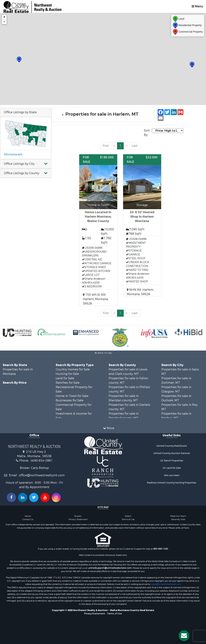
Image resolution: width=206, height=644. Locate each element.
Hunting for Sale (67, 374)
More (109, 428)
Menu (197, 6)
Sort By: (147, 133)
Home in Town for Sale (72, 396)
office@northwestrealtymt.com (42, 475)
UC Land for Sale (172, 468)
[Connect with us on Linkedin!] (23, 497)
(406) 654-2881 (42, 461)
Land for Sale (65, 378)
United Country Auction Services (172, 453)
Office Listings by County (22, 173)
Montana (13, 154)
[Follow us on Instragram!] (56, 497)
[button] (26, 164)
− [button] (4, 22)
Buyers (78, 516)
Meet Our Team (178, 516)
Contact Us (28, 519)
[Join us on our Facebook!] (11, 497)
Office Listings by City (19, 164)
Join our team (172, 475)
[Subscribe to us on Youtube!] (45, 497)
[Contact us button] (184, 636)
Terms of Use (128, 519)
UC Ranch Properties (172, 461)
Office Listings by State (20, 112)
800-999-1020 (161, 549)
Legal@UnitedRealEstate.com (166, 584)
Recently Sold (178, 519)
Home (28, 516)
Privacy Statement (78, 519)
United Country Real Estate (172, 446)
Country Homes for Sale (73, 369)
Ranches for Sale (68, 383)
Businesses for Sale (70, 400)
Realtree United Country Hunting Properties (172, 483)
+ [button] (4, 17)
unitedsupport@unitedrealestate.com (110, 568)
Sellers (128, 516)
